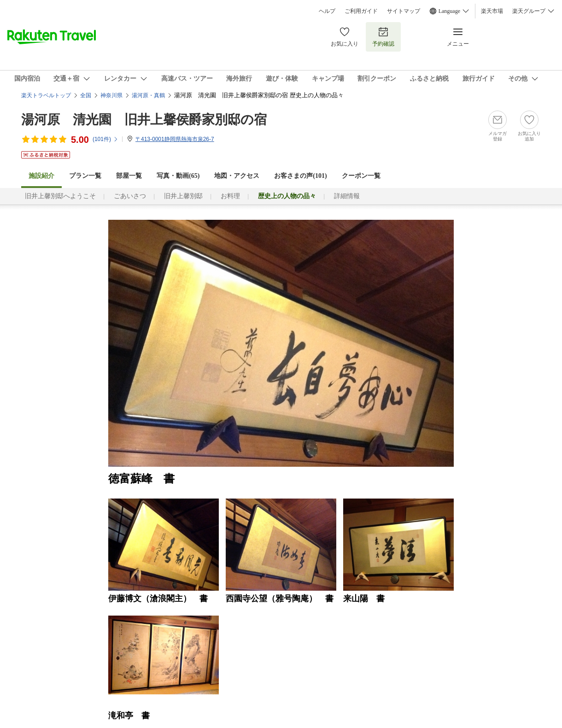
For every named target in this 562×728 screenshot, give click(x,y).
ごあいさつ (130, 196)
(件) (105, 139)
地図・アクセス (237, 176)
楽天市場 (492, 11)
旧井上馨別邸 (183, 196)
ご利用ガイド (361, 11)
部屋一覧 (129, 176)
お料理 (230, 196)
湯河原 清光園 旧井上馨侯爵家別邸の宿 (144, 120)
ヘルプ (327, 11)
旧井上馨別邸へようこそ (60, 196)
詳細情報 (347, 196)
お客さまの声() (300, 176)
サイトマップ (404, 11)
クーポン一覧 (361, 176)
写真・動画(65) (178, 176)
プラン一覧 (85, 176)
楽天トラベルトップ (46, 95)
